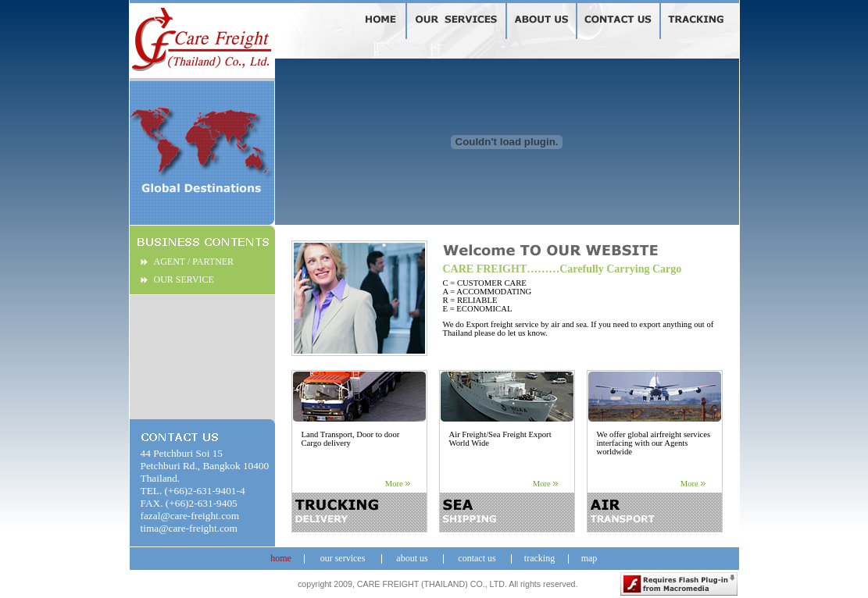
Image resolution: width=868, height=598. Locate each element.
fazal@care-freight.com (190, 516)
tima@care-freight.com (189, 528)
